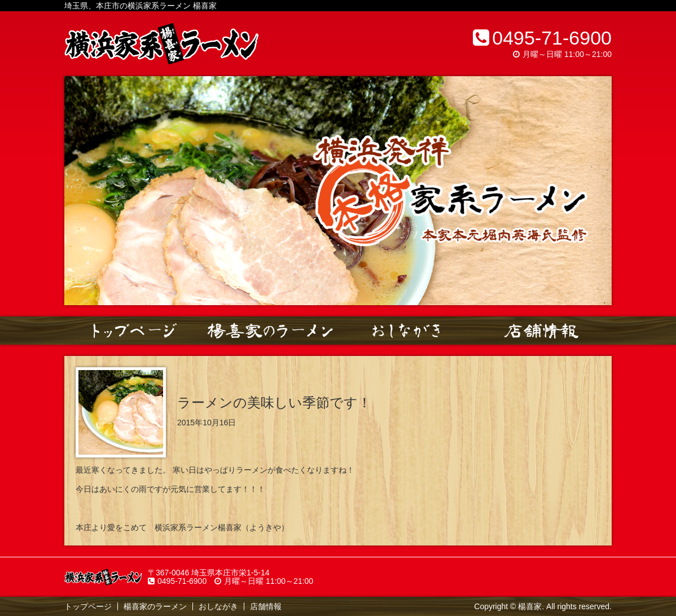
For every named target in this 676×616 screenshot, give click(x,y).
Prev (79, 191)
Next (597, 191)
